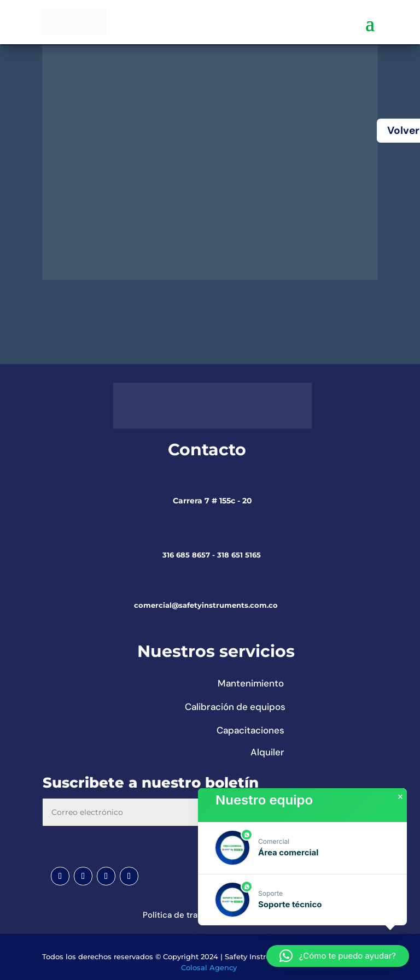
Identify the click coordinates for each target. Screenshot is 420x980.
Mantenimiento (251, 683)
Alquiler (267, 752)
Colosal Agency (209, 967)
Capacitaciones (250, 730)
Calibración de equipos (235, 707)
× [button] (400, 797)
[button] (302, 848)
